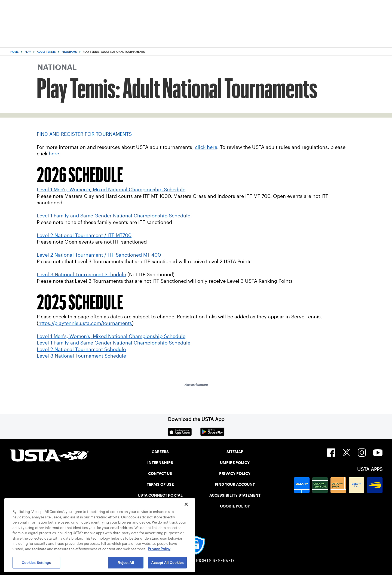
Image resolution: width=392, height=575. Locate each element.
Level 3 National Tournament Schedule (81, 356)
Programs (69, 52)
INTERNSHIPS (160, 463)
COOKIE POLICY (235, 506)
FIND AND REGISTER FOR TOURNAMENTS (84, 134)
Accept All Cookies (167, 563)
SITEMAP (235, 452)
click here (206, 147)
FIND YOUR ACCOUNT (235, 484)
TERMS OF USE (160, 484)
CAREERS (160, 452)
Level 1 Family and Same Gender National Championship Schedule (114, 343)
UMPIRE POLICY (235, 463)
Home (14, 52)
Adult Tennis (46, 52)
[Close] (186, 504)
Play (28, 52)
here (54, 154)
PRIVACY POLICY (235, 473)
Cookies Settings (36, 563)
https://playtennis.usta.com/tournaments (85, 323)
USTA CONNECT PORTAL (160, 495)
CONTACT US (160, 473)
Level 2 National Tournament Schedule (81, 349)
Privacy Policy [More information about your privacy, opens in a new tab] (159, 549)
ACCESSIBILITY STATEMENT (235, 495)
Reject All (126, 563)
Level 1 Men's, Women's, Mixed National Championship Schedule (111, 336)
